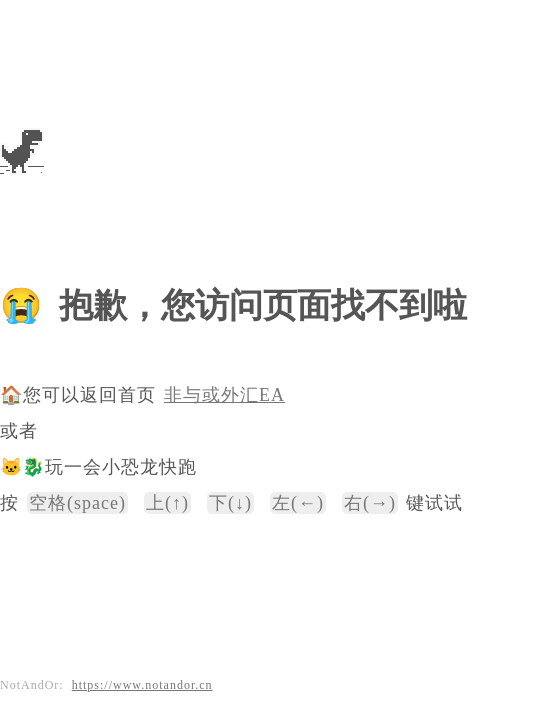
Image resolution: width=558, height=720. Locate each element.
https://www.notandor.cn (142, 685)
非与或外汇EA (224, 395)
